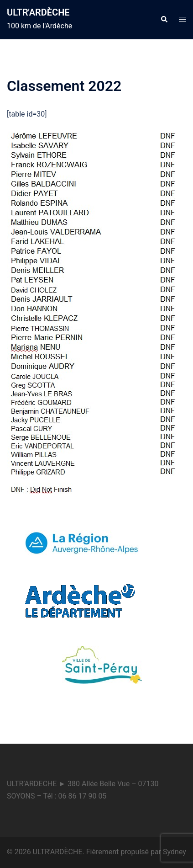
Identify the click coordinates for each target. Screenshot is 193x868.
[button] (164, 20)
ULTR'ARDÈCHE (38, 12)
